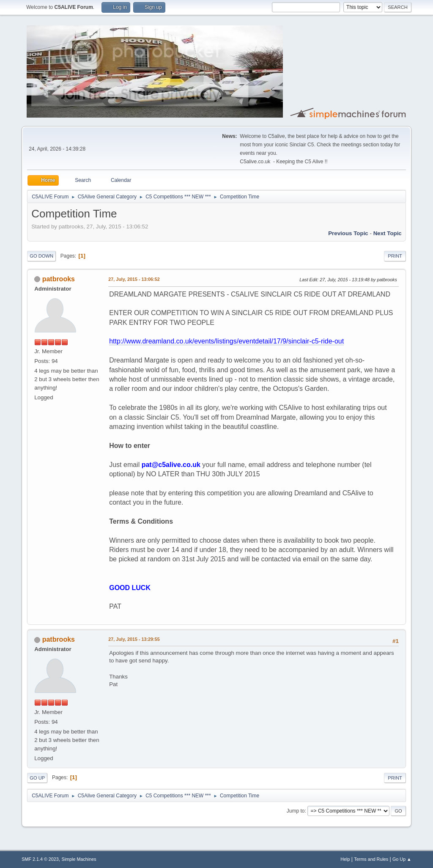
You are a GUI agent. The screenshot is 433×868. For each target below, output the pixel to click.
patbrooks (59, 279)
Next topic (388, 233)
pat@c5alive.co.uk (171, 465)
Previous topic (348, 233)
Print (395, 256)
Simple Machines (79, 859)
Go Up (37, 778)
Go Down (41, 256)
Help (345, 859)
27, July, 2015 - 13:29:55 (134, 639)
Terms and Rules (371, 859)
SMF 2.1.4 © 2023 (40, 859)
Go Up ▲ (402, 859)
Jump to (296, 811)
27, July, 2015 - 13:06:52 (134, 279)
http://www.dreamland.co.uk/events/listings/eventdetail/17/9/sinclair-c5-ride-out (226, 341)
